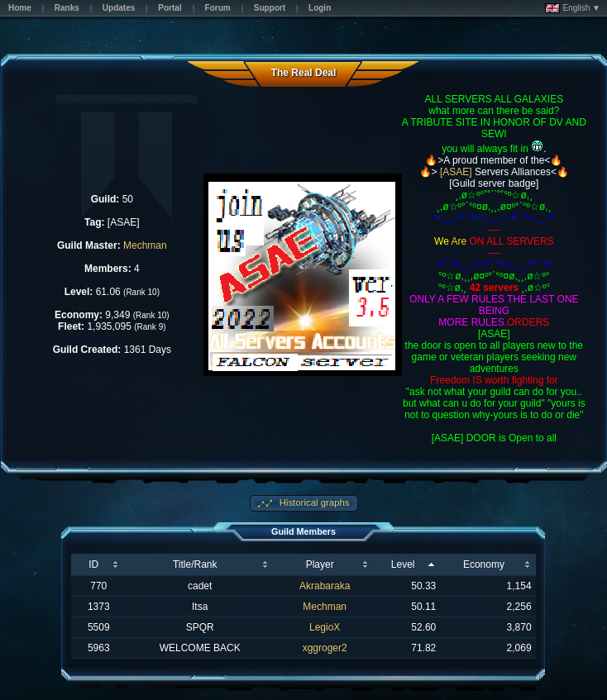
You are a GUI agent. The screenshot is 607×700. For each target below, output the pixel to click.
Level (403, 564)
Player (320, 564)
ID (93, 564)
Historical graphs (313, 502)
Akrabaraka (325, 586)
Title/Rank (195, 564)
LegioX (325, 627)
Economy (484, 564)
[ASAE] (456, 172)
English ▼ (573, 8)
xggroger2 (325, 648)
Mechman (145, 245)
